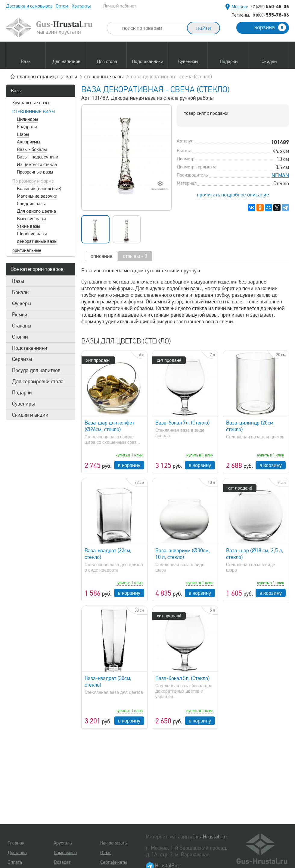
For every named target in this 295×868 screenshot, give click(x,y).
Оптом (62, 6)
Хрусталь (63, 843)
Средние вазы (31, 204)
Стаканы (22, 326)
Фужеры (22, 303)
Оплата (15, 862)
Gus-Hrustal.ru (209, 837)
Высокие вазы (31, 219)
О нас (106, 853)
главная (38, 77)
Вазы (16, 91)
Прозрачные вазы (35, 172)
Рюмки (20, 315)
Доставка (17, 853)
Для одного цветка (36, 211)
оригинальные (27, 250)
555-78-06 (271, 15)
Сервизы (22, 359)
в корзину (129, 465)
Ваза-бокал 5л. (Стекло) (182, 678)
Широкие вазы (32, 234)
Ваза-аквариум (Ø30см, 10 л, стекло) (183, 554)
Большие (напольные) (39, 189)
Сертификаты (114, 862)
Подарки (22, 393)
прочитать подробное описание (233, 195)
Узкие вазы (28, 226)
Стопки (20, 337)
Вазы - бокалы (32, 149)
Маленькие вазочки (37, 196)
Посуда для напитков (36, 370)
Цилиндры (27, 119)
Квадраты (27, 127)
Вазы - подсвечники (37, 157)
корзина (270, 27)
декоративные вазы (37, 241)
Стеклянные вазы (34, 112)
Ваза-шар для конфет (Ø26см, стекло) (109, 426)
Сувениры (23, 404)
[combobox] (152, 28)
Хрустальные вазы (31, 103)
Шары (23, 134)
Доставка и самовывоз (29, 6)
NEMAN (280, 175)
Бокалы (21, 292)
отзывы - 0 (135, 256)
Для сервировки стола (38, 381)
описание (102, 256)
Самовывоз (65, 853)
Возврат (62, 862)
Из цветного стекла (37, 165)
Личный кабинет (120, 6)
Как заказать (113, 843)
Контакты (81, 6)
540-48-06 (270, 6)
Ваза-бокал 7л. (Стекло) (182, 423)
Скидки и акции (30, 415)
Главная (16, 843)
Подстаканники (30, 348)
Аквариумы (28, 142)
